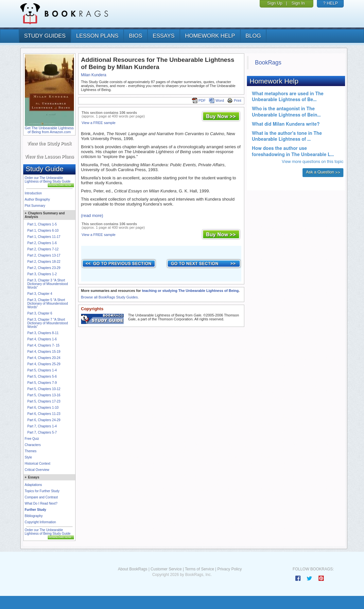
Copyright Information (41, 522)
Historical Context (38, 464)
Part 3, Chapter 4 (40, 294)
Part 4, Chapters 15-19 (44, 352)
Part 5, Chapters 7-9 (42, 383)
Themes (31, 451)
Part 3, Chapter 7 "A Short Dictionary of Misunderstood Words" (48, 323)
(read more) (92, 215)
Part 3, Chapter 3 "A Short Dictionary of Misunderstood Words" (48, 284)
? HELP (330, 3)
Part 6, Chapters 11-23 (44, 414)
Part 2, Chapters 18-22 (44, 262)
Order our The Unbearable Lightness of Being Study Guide (48, 180)
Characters (33, 445)
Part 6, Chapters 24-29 (44, 420)
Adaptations (34, 485)
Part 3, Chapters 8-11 (43, 333)
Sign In (298, 3)
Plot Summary (35, 206)
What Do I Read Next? (41, 503)
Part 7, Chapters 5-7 (42, 432)
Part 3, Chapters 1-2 (42, 274)
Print (234, 100)
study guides (45, 36)
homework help (210, 36)
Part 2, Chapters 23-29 (44, 268)
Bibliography (34, 516)
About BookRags (132, 569)
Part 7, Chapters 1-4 (42, 426)
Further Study (36, 510)
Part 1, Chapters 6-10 (43, 231)
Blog (253, 36)
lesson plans (97, 36)
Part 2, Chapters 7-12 (43, 249)
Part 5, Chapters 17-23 (44, 401)
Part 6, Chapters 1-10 (43, 408)
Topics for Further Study (42, 491)
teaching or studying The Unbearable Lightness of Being (190, 291)
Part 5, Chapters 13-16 (44, 395)
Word (217, 100)
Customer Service (166, 569)
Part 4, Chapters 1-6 (42, 339)
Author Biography (37, 199)
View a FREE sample (99, 123)
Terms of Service (199, 569)
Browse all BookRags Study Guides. (110, 297)
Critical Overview (37, 470)
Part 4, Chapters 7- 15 (43, 345)
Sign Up (275, 3)
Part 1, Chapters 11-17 (44, 237)
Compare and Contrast (41, 497)
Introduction (33, 193)
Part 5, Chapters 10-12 (44, 389)
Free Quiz (32, 439)
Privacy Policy (229, 569)
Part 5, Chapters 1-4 (42, 370)
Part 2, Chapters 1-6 (42, 243)
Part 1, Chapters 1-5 (42, 224)
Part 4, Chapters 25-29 (44, 364)
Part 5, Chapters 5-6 (42, 376)
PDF (199, 100)
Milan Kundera (94, 75)
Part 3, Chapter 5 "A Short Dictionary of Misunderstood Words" (48, 304)
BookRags (268, 63)
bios (136, 36)
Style (28, 457)
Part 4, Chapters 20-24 (44, 358)
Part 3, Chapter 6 (40, 313)
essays (164, 36)
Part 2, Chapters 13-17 (44, 255)
